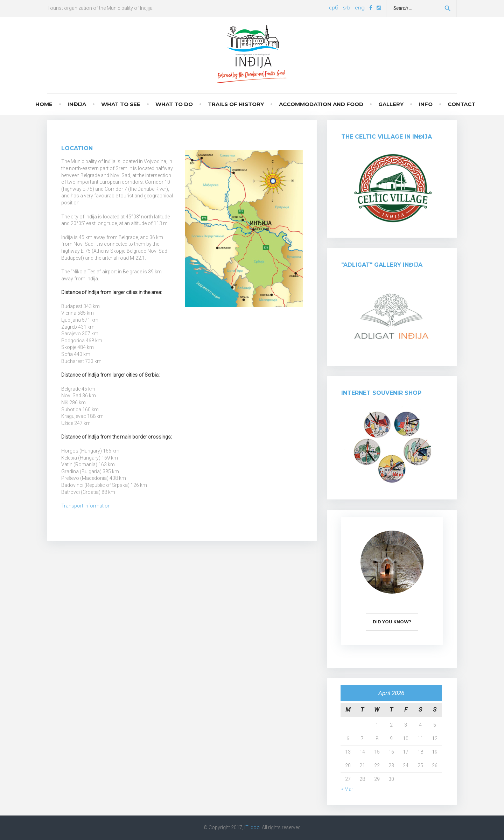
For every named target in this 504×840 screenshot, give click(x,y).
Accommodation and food (321, 104)
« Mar (347, 789)
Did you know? (392, 622)
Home (44, 104)
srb (347, 8)
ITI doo (252, 827)
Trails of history (236, 104)
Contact (461, 104)
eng (360, 8)
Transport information (86, 506)
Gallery (391, 104)
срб (334, 8)
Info (426, 104)
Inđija (77, 104)
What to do (174, 104)
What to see (121, 104)
